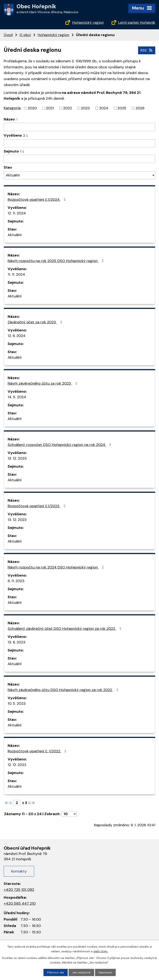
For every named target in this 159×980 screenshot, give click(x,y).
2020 (32, 108)
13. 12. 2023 (17, 458)
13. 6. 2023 (17, 642)
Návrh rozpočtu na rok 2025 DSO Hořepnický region (56, 261)
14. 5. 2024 (17, 397)
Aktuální (15, 235)
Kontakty (19, 871)
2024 (104, 108)
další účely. (101, 951)
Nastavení (105, 972)
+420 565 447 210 (20, 903)
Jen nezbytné (81, 972)
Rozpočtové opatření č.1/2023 (37, 506)
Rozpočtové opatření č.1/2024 (37, 200)
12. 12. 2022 (17, 765)
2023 (85, 108)
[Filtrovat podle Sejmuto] (79, 159)
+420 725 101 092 (19, 890)
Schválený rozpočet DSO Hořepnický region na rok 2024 (60, 445)
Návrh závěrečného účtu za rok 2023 (43, 383)
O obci (25, 35)
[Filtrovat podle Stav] (79, 175)
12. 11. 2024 (17, 213)
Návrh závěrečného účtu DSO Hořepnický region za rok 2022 (64, 690)
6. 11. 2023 (16, 581)
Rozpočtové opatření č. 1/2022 (38, 751)
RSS (146, 50)
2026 (140, 108)
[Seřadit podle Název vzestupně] (17, 118)
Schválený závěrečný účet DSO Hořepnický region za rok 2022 (65, 629)
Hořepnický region (88, 22)
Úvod (8, 35)
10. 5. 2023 (17, 703)
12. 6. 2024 (17, 336)
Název (9, 119)
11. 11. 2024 (16, 274)
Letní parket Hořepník (137, 22)
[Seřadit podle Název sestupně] (17, 120)
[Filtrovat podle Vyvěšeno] (79, 143)
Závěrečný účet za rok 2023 (36, 322)
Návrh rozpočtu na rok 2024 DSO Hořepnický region (57, 567)
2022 (67, 108)
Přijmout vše (56, 972)
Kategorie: (12, 108)
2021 (50, 108)
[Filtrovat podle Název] (79, 127)
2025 (122, 108)
